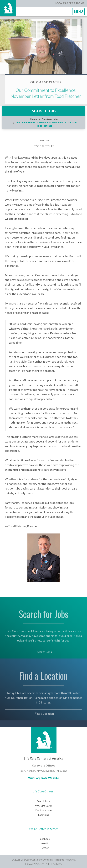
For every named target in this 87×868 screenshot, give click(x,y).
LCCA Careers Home (70, 3)
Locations (43, 815)
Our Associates (50, 119)
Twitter (44, 848)
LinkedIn (44, 843)
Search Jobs (44, 111)
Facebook (44, 839)
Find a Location (44, 718)
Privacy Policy (34, 864)
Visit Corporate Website (43, 778)
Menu (79, 12)
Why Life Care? (44, 806)
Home (34, 119)
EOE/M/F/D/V (55, 864)
